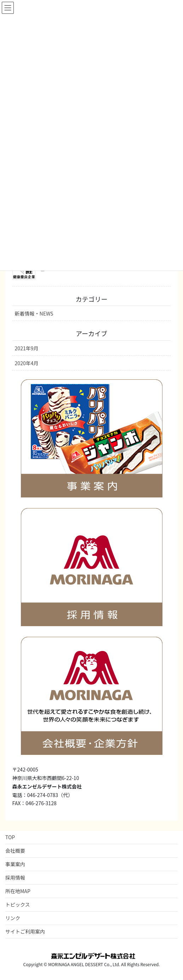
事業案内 (15, 864)
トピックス (18, 904)
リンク (13, 918)
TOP (10, 837)
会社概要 (15, 851)
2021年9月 (27, 348)
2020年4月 (27, 363)
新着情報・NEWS (34, 313)
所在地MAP (18, 891)
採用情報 (15, 878)
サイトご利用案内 (25, 931)
